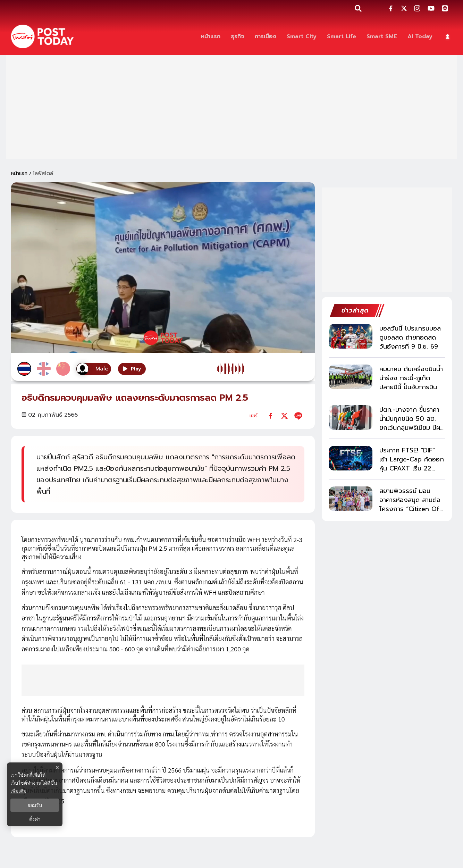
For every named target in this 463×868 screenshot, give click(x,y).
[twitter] (284, 416)
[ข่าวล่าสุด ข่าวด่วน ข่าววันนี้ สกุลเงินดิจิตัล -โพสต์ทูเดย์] (42, 36)
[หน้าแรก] (211, 37)
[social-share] (391, 8)
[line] (298, 416)
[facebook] (271, 416)
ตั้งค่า (35, 819)
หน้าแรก (19, 173)
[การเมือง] (266, 37)
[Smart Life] (342, 37)
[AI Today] (420, 37)
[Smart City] (302, 37)
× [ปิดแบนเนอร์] (57, 767)
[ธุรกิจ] (238, 37)
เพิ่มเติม (18, 791)
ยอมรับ (35, 805)
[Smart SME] (382, 37)
